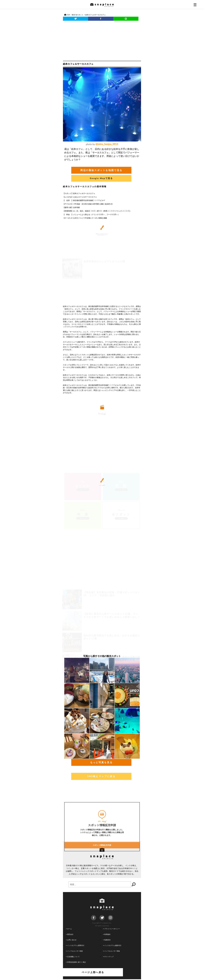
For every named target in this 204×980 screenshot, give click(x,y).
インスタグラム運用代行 (75, 946)
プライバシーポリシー (111, 929)
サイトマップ (108, 957)
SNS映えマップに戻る (101, 777)
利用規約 (107, 935)
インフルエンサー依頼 (74, 952)
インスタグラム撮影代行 (112, 946)
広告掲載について (73, 957)
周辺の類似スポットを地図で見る (101, 170)
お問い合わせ (71, 941)
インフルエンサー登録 (111, 952)
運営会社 (70, 935)
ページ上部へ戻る (102, 973)
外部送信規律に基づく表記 (76, 963)
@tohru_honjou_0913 (107, 144)
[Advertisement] (102, 40)
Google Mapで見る (101, 178)
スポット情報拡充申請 (102, 871)
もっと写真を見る (101, 763)
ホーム (69, 929)
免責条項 (107, 941)
